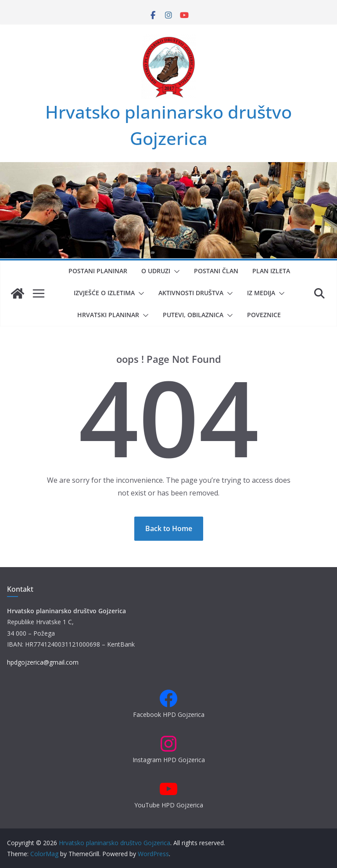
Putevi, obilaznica (193, 315)
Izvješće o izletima (104, 293)
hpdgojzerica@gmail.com (43, 662)
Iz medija (261, 293)
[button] (175, 271)
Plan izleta (271, 271)
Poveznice (264, 315)
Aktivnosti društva (191, 293)
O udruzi (156, 271)
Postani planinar (98, 271)
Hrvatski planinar (108, 315)
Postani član (216, 271)
